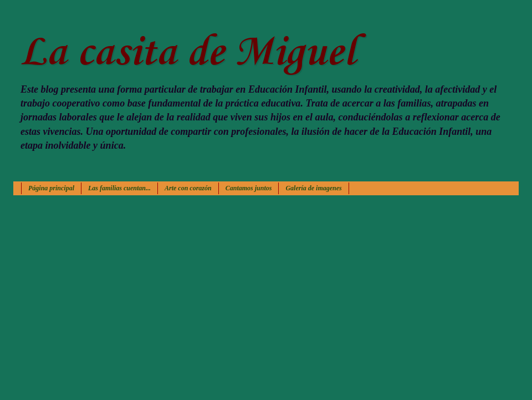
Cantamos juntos (249, 188)
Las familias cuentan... (119, 188)
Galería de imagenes (313, 188)
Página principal (51, 188)
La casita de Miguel (188, 53)
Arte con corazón (188, 188)
